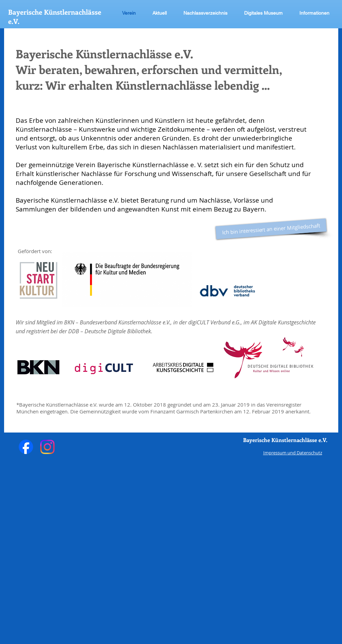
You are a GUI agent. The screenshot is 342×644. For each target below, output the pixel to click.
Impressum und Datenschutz (293, 453)
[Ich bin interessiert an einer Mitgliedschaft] (271, 229)
